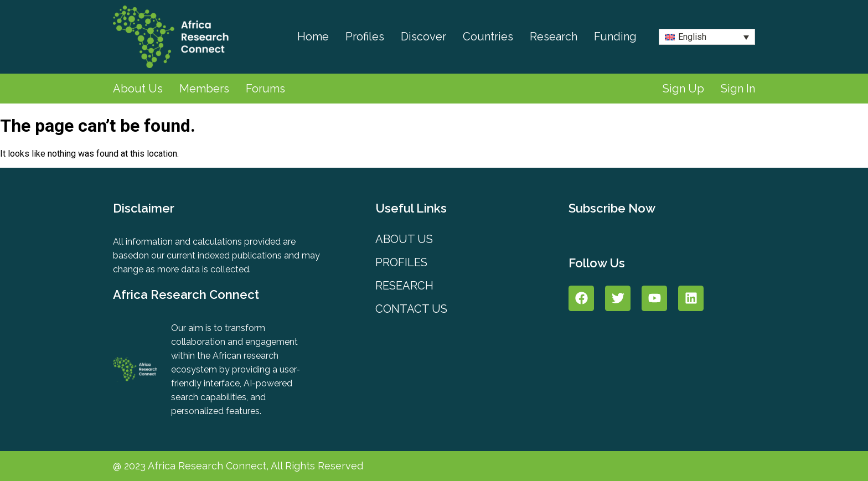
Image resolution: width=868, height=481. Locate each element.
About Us (138, 89)
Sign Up (683, 89)
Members (204, 89)
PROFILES (401, 262)
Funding (615, 37)
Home (313, 37)
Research (554, 37)
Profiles (365, 37)
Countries (488, 37)
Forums (265, 89)
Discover (423, 37)
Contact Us (411, 309)
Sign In (738, 89)
